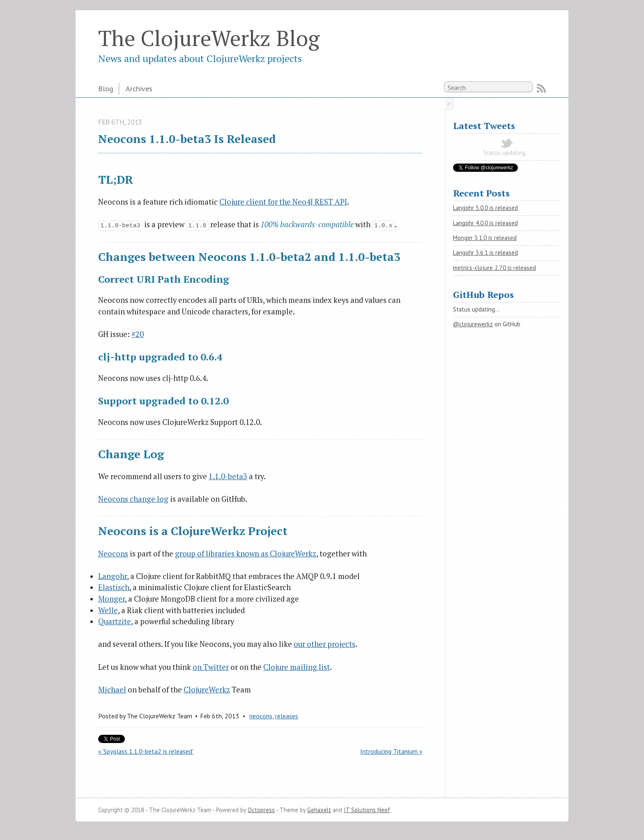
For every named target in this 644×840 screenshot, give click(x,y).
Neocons (113, 554)
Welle (108, 610)
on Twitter (211, 667)
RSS (541, 88)
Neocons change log (133, 499)
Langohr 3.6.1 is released (485, 253)
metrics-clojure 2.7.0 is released (494, 268)
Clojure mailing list (297, 667)
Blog (106, 88)
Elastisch (114, 587)
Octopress (261, 810)
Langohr (113, 576)
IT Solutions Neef (367, 810)
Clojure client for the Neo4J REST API (283, 202)
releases (287, 716)
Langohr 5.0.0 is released (485, 208)
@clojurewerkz (473, 324)
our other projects (324, 644)
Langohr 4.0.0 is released (485, 223)
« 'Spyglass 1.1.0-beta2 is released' (146, 751)
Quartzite (115, 621)
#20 (138, 334)
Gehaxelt (319, 810)
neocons (261, 716)
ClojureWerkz (207, 690)
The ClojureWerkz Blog (209, 38)
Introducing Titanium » (391, 751)
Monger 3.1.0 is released (485, 238)
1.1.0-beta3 (228, 476)
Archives (139, 88)
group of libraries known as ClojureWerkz (246, 554)
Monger (112, 599)
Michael (112, 690)
